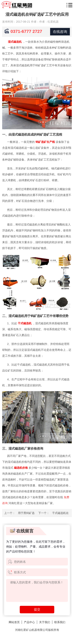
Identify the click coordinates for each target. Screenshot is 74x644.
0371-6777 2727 (26, 31)
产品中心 (29, 622)
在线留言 (22, 531)
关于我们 (45, 622)
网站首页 (14, 622)
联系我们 (60, 622)
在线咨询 (60, 32)
